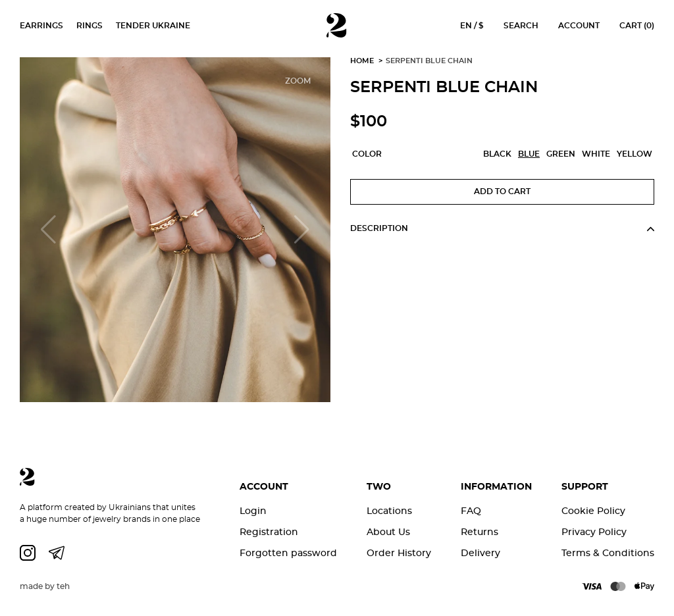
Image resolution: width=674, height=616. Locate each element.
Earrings (41, 26)
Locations (389, 511)
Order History (399, 553)
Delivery (480, 553)
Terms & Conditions (608, 553)
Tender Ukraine (153, 26)
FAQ (471, 511)
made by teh (45, 586)
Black (497, 154)
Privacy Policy (594, 532)
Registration (269, 532)
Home (362, 61)
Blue (529, 154)
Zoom (298, 81)
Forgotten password (288, 553)
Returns (480, 532)
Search (521, 26)
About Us (388, 532)
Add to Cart (502, 192)
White (596, 154)
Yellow (635, 154)
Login (253, 511)
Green (561, 154)
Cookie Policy (593, 511)
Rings (90, 26)
